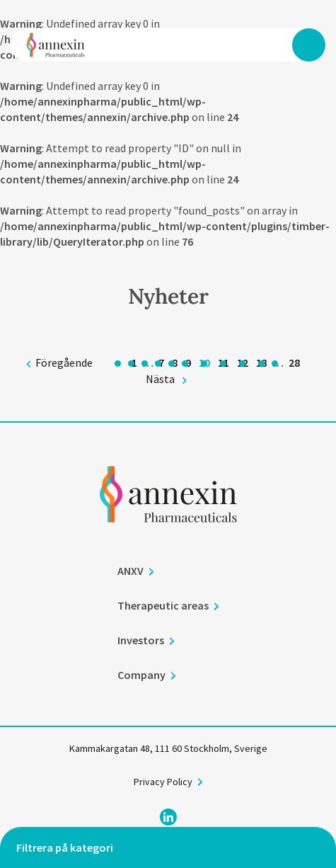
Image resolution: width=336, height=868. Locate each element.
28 (294, 362)
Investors (141, 641)
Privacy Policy (163, 782)
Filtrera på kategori (65, 847)
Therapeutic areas (163, 606)
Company (141, 675)
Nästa (160, 379)
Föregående (64, 362)
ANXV (131, 571)
